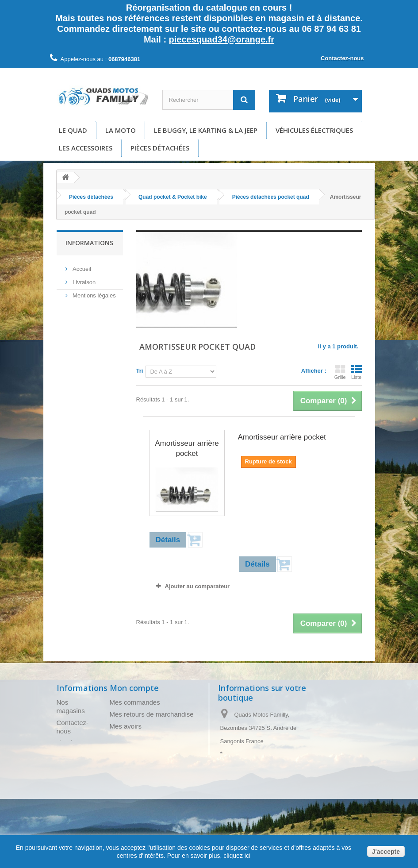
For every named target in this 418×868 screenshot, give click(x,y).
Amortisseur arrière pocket (187, 448)
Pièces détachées (160, 148)
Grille (340, 372)
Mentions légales (94, 293)
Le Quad (73, 130)
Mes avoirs (126, 726)
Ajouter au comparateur (197, 586)
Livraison (84, 280)
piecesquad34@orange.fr (222, 39)
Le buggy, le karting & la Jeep (206, 130)
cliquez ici (236, 856)
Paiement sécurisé (96, 341)
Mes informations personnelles (155, 750)
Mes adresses (130, 738)
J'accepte (386, 852)
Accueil (81, 267)
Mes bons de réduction (143, 762)
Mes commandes (135, 702)
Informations (89, 243)
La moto (121, 130)
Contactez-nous (342, 58)
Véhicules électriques (314, 130)
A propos (83, 328)
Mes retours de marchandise (152, 714)
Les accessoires (86, 148)
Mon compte (134, 688)
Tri (140, 371)
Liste (357, 372)
